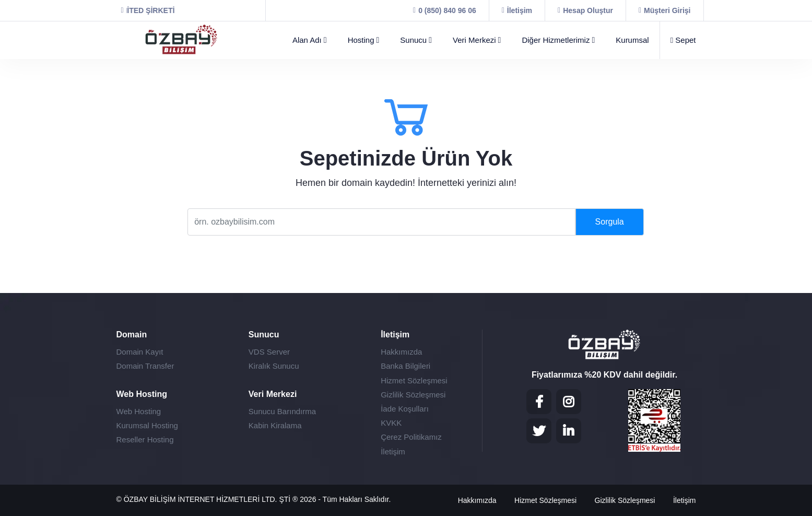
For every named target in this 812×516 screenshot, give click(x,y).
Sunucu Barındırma (282, 411)
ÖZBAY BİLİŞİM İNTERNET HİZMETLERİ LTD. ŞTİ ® (212, 499)
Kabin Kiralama (275, 425)
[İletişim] (517, 10)
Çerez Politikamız (411, 437)
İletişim (393, 452)
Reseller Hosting (145, 439)
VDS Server (269, 352)
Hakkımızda (401, 352)
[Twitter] (539, 431)
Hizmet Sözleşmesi (414, 380)
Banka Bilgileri (405, 366)
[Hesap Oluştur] (585, 10)
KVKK (391, 423)
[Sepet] (678, 40)
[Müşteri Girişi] (665, 10)
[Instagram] (569, 402)
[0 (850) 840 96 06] (445, 10)
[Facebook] (539, 402)
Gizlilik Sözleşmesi (413, 395)
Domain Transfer (145, 366)
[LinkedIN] (569, 431)
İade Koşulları (405, 409)
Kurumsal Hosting (147, 425)
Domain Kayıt (140, 352)
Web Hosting (139, 411)
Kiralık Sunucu (274, 366)
